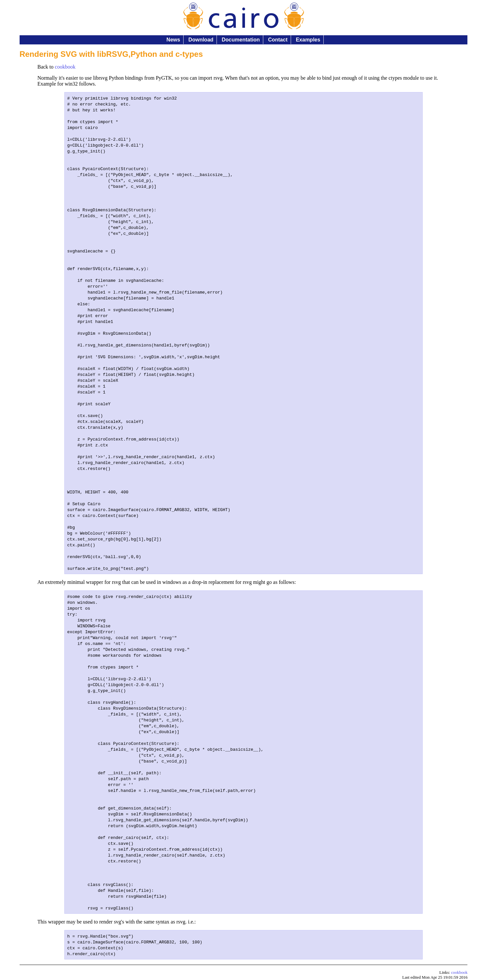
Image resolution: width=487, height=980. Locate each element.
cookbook (65, 67)
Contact (278, 40)
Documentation (241, 40)
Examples (308, 40)
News (173, 40)
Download (201, 40)
